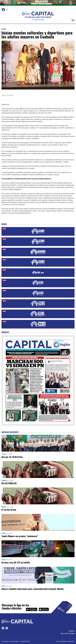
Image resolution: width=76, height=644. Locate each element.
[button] (73, 21)
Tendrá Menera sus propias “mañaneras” (20, 536)
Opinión (4, 480)
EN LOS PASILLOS (9, 483)
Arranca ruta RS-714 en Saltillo (16, 562)
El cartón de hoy (9, 510)
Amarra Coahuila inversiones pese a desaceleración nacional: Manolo (33, 589)
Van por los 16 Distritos (12, 457)
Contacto (71, 631)
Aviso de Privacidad (68, 634)
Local (4, 29)
